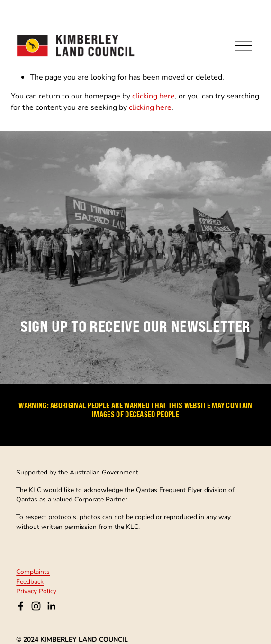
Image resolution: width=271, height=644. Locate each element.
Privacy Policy (36, 591)
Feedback (30, 581)
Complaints (33, 572)
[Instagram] (36, 606)
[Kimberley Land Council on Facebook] (21, 606)
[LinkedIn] (51, 606)
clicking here (154, 95)
